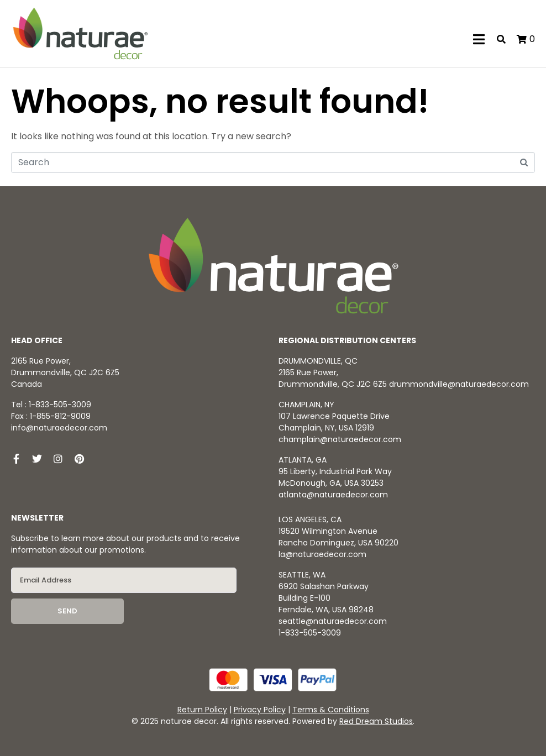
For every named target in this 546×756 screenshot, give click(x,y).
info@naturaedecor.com (59, 428)
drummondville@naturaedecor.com (459, 384)
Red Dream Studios (376, 721)
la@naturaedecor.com (322, 554)
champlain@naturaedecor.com (340, 439)
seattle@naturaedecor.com (333, 621)
